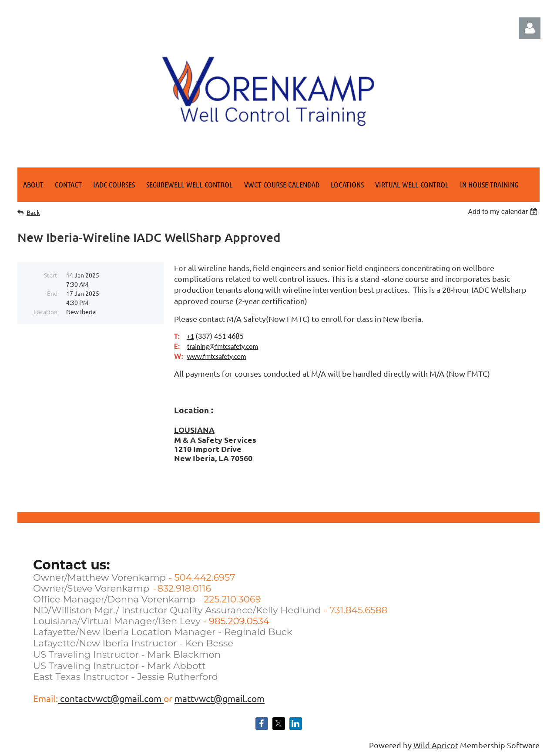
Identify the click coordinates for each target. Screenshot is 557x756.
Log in (530, 28)
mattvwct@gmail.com (220, 698)
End (52, 293)
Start (51, 275)
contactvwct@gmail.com (111, 698)
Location (45, 311)
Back (33, 212)
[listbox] (504, 212)
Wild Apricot (436, 745)
